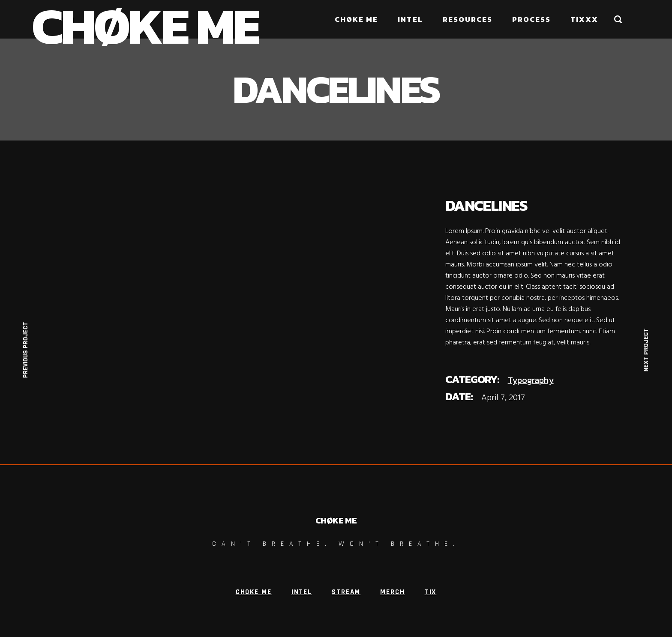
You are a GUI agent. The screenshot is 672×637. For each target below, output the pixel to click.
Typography (531, 380)
